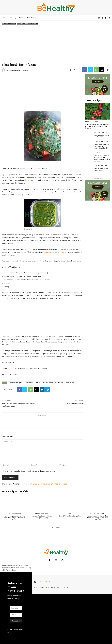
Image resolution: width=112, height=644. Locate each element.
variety (53, 252)
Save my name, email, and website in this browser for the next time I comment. (31, 471)
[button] (110, 18)
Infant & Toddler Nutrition (27, 24)
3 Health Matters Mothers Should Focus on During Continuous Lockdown (97, 518)
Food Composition (100, 132)
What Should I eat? (75, 403)
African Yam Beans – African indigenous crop (42, 517)
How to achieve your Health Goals (101, 169)
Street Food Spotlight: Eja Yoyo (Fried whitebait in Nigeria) (102, 146)
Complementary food (16, 383)
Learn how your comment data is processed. (50, 484)
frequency (63, 252)
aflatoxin (28, 180)
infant (38, 383)
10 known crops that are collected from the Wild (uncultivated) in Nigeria (97, 126)
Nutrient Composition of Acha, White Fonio (102, 136)
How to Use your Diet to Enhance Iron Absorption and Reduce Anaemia (102, 158)
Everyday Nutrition (101, 142)
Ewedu (7, 273)
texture (47, 252)
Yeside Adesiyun (14, 70)
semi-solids (70, 383)
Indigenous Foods (9, 24)
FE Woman (97, 153)
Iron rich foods (48, 383)
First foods (30, 383)
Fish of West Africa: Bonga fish (70, 516)
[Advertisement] (56, 44)
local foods (59, 383)
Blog (69, 513)
